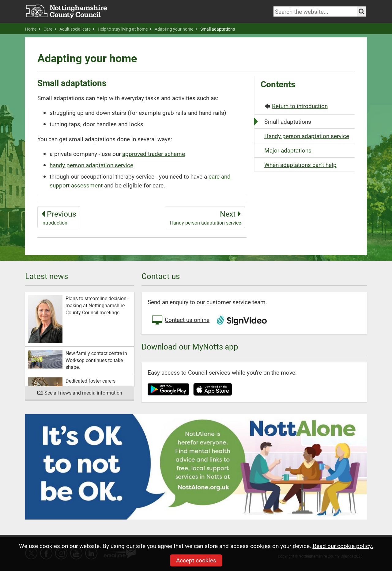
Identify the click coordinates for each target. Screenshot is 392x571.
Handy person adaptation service (307, 136)
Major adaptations (288, 150)
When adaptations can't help (300, 165)
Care (50, 29)
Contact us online (180, 320)
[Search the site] (362, 11)
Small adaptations (218, 29)
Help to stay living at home (125, 29)
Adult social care (77, 29)
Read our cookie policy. (343, 546)
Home (33, 29)
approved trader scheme (154, 154)
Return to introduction (300, 106)
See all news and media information (80, 393)
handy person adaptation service (91, 165)
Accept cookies (196, 560)
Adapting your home (176, 29)
